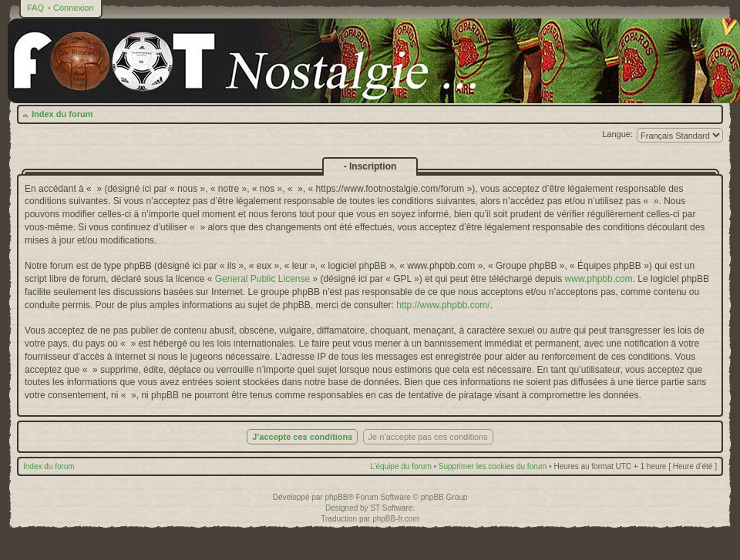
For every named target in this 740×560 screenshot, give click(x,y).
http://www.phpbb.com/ (443, 305)
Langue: (617, 134)
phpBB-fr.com (396, 519)
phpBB (336, 497)
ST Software (391, 508)
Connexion (74, 8)
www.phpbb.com (599, 279)
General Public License (262, 279)
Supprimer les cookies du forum (493, 466)
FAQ (35, 8)
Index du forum (62, 114)
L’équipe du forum (401, 466)
